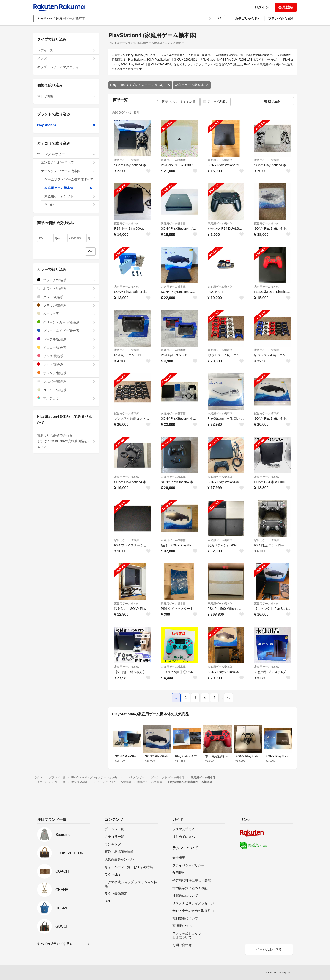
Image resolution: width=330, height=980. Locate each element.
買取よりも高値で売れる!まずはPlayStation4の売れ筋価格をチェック (66, 441)
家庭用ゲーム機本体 (192, 85)
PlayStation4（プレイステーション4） (140, 85)
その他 (70, 205)
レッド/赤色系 (66, 364)
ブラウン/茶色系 (66, 305)
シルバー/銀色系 (66, 381)
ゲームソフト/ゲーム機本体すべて (70, 181)
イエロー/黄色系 (66, 348)
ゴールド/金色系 (66, 390)
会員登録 (286, 7)
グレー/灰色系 (66, 297)
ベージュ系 (66, 314)
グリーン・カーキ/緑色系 (66, 322)
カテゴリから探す (248, 19)
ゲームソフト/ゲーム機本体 (68, 171)
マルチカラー (66, 398)
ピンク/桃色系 (66, 356)
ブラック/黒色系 (66, 280)
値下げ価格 (66, 96)
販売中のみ (167, 102)
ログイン (262, 7)
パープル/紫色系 (66, 339)
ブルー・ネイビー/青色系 (66, 331)
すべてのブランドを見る (55, 944)
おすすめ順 (189, 102)
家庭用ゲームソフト (70, 196)
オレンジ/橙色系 (66, 373)
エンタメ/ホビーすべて (68, 162)
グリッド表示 (215, 102)
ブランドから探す (281, 19)
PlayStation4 (66, 125)
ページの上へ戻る (269, 949)
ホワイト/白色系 (66, 288)
